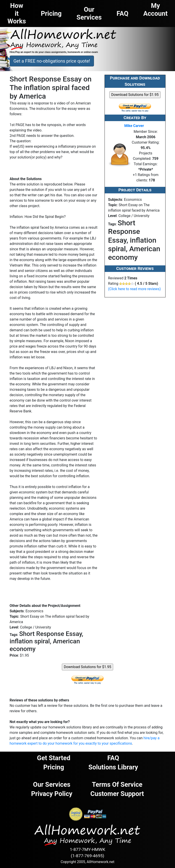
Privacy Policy (52, 794)
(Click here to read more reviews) (134, 289)
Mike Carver (134, 126)
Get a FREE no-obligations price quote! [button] (52, 61)
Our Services (52, 784)
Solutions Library (113, 767)
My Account (156, 10)
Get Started (54, 758)
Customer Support (117, 794)
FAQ (113, 758)
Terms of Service (117, 784)
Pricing (54, 767)
